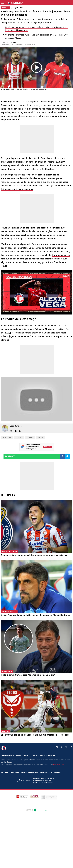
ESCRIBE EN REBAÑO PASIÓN (44, 756)
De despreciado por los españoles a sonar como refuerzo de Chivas (34, 555)
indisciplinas (19, 162)
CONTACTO (27, 756)
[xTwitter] (61, 747)
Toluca (41, 437)
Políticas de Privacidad (29, 773)
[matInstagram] (57, 747)
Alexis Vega (7, 437)
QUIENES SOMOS (8, 756)
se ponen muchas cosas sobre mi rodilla (43, 228)
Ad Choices (58, 773)
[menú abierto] (2, 3)
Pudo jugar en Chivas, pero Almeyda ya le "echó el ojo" (28, 675)
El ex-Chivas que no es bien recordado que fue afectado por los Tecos (35, 735)
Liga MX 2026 (19, 8)
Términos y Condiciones (10, 773)
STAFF (18, 756)
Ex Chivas (19, 437)
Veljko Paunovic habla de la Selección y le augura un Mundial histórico (35, 615)
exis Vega (8, 102)
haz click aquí (58, 765)
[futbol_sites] (25, 781)
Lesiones (30, 437)
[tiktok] (71, 747)
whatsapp (10, 456)
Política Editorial (46, 773)
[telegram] (66, 747)
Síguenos (47, 447)
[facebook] (52, 747)
